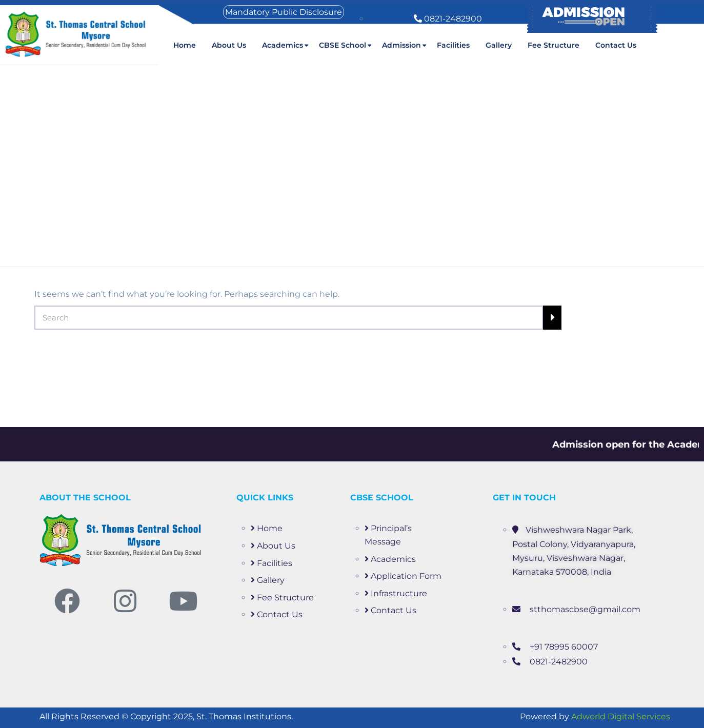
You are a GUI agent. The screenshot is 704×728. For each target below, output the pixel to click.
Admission (401, 45)
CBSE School (343, 45)
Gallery (499, 45)
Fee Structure (554, 45)
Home (185, 45)
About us (229, 45)
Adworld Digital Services (621, 716)
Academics (283, 45)
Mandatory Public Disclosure (284, 12)
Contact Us (616, 45)
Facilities (453, 45)
